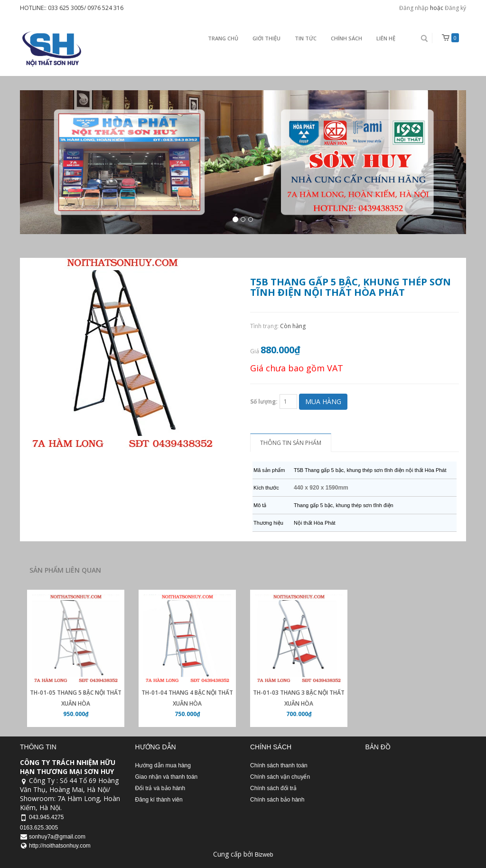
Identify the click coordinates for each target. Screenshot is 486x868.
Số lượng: (264, 401)
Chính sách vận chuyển (280, 777)
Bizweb (264, 855)
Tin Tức (306, 38)
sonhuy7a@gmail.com (57, 837)
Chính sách (346, 38)
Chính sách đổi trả (273, 788)
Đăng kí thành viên (159, 800)
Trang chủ (223, 38)
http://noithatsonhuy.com (60, 846)
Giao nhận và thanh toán (167, 777)
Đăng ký (455, 8)
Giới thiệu (266, 38)
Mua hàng (323, 401)
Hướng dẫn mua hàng (163, 765)
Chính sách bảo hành (277, 800)
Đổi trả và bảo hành (160, 788)
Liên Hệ (386, 38)
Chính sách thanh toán (279, 765)
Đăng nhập (414, 8)
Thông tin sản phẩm (291, 443)
